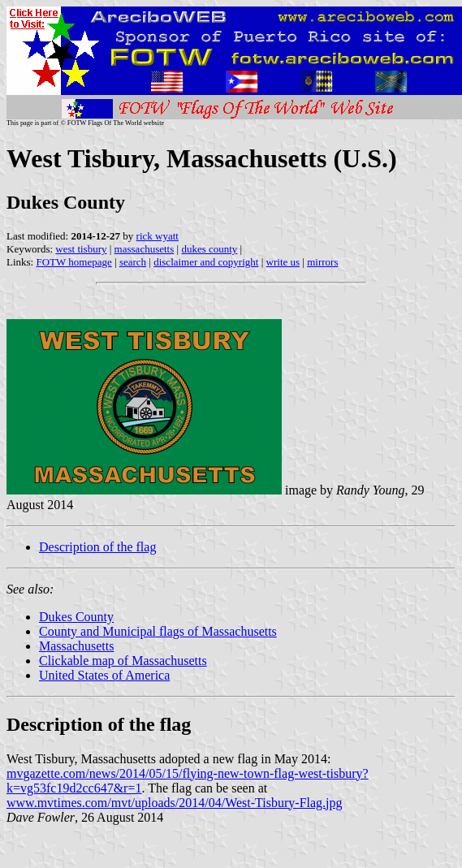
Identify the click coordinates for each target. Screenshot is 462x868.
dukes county (209, 249)
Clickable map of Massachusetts (123, 661)
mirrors (322, 262)
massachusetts (145, 249)
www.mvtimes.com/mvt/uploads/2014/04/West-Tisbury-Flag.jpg (175, 803)
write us (283, 262)
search (133, 262)
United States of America (104, 675)
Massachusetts (76, 646)
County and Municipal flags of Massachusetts (158, 631)
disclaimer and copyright (206, 262)
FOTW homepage (73, 262)
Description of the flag (97, 547)
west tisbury (81, 249)
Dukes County (76, 617)
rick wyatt (158, 236)
